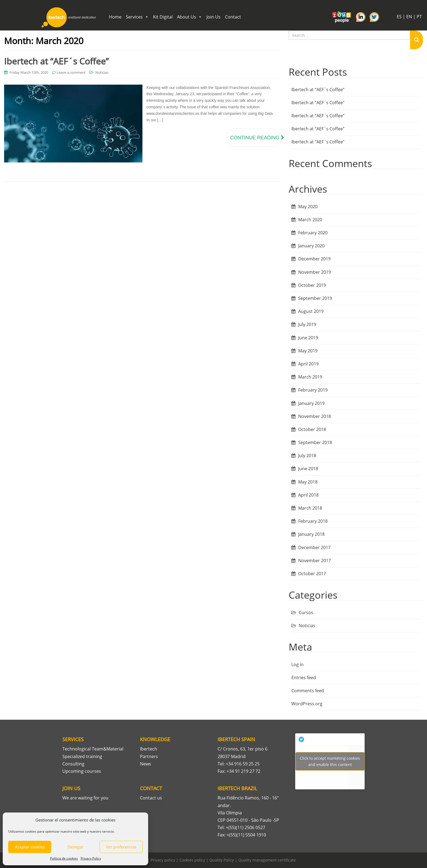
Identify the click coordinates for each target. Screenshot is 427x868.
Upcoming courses (82, 771)
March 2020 (310, 220)
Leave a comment (71, 72)
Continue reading (255, 138)
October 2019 (312, 285)
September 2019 (315, 298)
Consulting (73, 764)
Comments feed (308, 691)
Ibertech (149, 749)
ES (399, 17)
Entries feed (304, 678)
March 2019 (310, 377)
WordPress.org (307, 704)
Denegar (75, 847)
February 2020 (313, 233)
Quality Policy (222, 860)
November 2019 (315, 272)
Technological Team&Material (93, 749)
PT (419, 17)
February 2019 (313, 390)
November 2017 (315, 561)
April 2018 (308, 495)
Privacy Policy (91, 858)
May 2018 (308, 482)
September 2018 (315, 442)
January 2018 (311, 534)
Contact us (151, 798)
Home (115, 17)
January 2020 (311, 246)
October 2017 (312, 574)
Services (137, 17)
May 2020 (308, 207)
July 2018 (307, 455)
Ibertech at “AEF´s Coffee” (56, 61)
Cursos (306, 612)
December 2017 (314, 547)
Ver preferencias (121, 847)
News (146, 764)
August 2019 (311, 311)
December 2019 (314, 259)
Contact (233, 17)
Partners (149, 756)
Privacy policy (163, 860)
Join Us (213, 17)
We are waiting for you (85, 798)
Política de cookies (64, 858)
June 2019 (308, 338)
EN (409, 17)
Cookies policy (192, 860)
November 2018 (315, 416)
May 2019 (308, 351)
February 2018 (313, 521)
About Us (190, 17)
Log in (298, 664)
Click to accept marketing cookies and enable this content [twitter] (330, 761)
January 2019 (311, 403)
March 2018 (310, 508)
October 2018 (312, 429)
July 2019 (307, 324)
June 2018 (308, 469)
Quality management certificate (267, 860)
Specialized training (82, 756)
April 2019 (308, 364)
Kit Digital (163, 17)
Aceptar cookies (30, 847)
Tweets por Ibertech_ (330, 761)
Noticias (102, 72)
